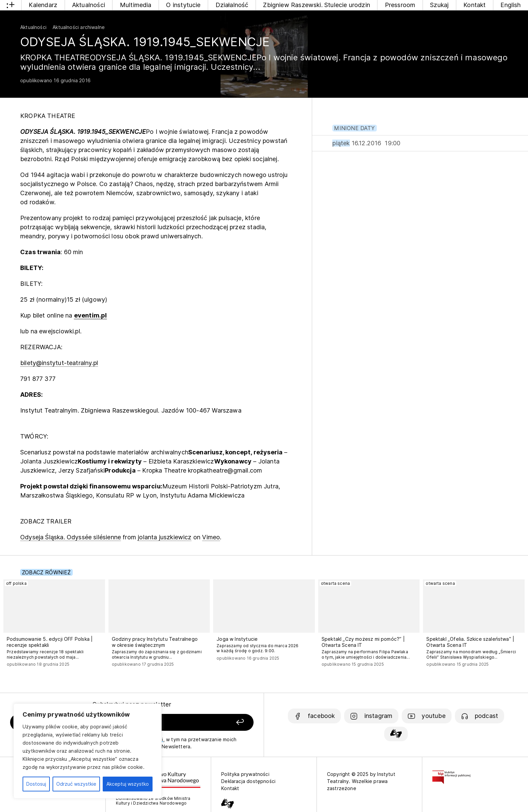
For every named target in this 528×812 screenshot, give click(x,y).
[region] (88, 751)
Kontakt (474, 5)
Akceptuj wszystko (128, 784)
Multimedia (136, 5)
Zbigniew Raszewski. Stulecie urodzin (316, 5)
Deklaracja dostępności (248, 781)
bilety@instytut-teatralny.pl (59, 363)
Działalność (232, 5)
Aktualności (89, 5)
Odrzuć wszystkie (76, 784)
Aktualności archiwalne (79, 27)
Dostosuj (36, 784)
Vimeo (211, 537)
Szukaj (439, 5)
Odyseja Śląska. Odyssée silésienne (71, 537)
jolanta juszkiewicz (164, 537)
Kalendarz (43, 5)
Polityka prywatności (245, 774)
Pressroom (400, 5)
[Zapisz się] (205, 723)
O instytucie (183, 5)
